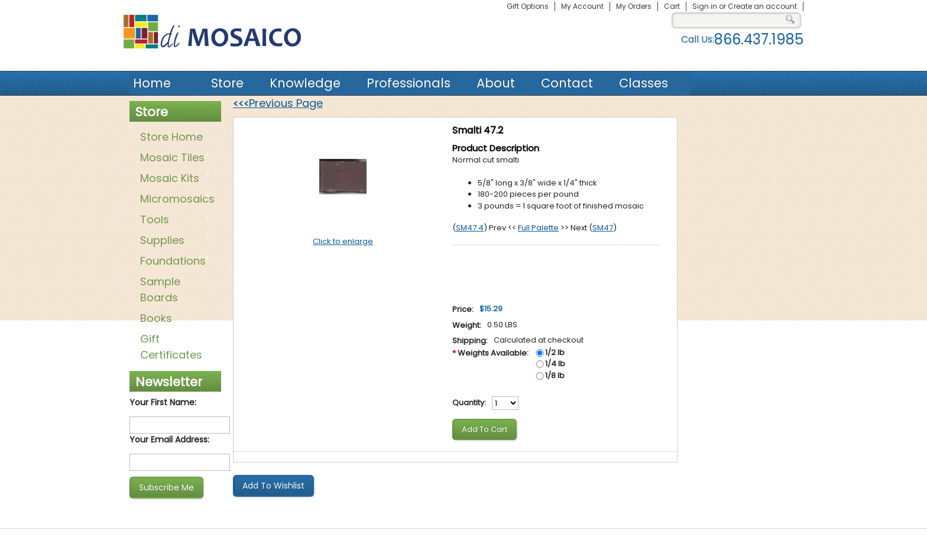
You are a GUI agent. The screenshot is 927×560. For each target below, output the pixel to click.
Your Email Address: (169, 439)
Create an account (762, 6)
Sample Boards (160, 289)
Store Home (171, 137)
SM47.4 (470, 228)
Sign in (705, 6)
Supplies (173, 241)
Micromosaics (175, 200)
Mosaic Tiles (173, 158)
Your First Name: (163, 402)
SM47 (603, 228)
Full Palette (538, 228)
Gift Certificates (171, 347)
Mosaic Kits (173, 179)
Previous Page (278, 103)
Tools (173, 220)
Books (156, 318)
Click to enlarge (343, 241)
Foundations (173, 262)
